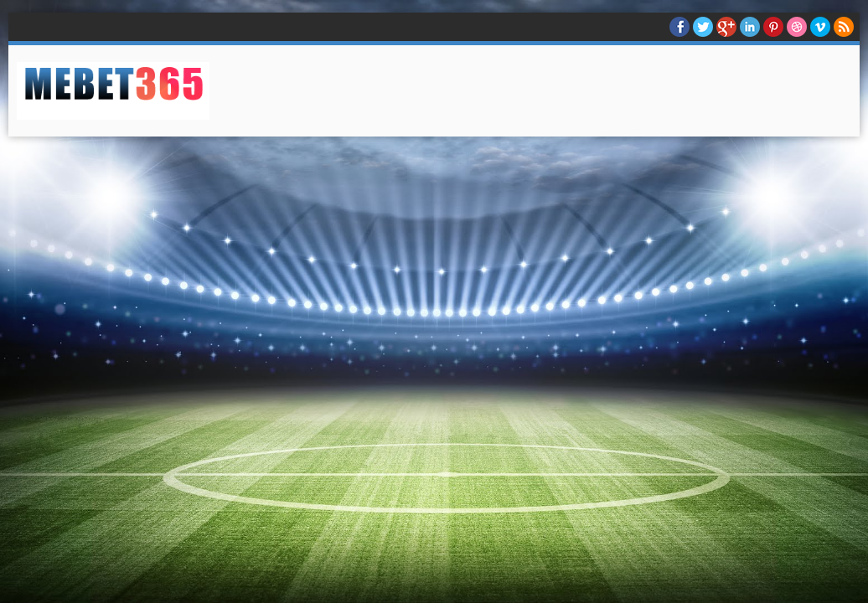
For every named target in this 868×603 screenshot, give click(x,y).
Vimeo (820, 27)
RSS (844, 27)
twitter (703, 27)
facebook (679, 27)
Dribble (797, 27)
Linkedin (750, 27)
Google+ (726, 27)
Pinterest (773, 27)
